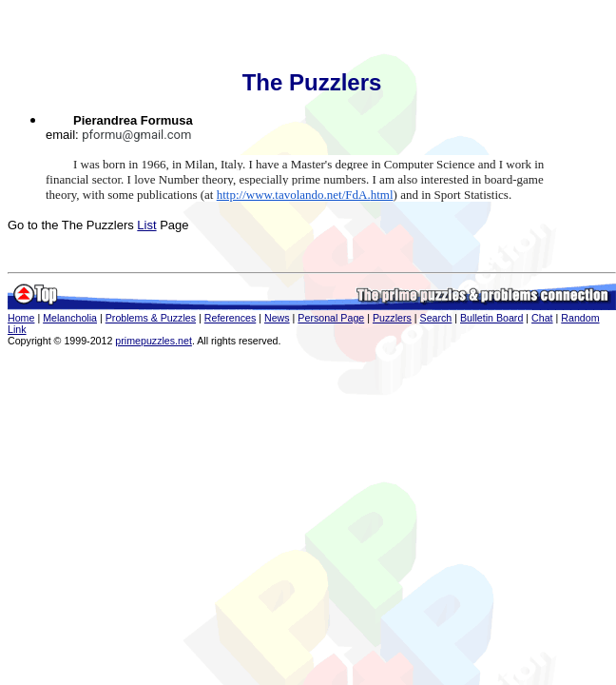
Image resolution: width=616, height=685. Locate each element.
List (146, 225)
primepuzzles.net (154, 341)
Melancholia (70, 318)
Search (436, 318)
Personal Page (331, 318)
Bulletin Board (491, 318)
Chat (542, 318)
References (231, 318)
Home (21, 318)
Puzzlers (392, 318)
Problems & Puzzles (151, 318)
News (277, 318)
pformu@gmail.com (136, 135)
